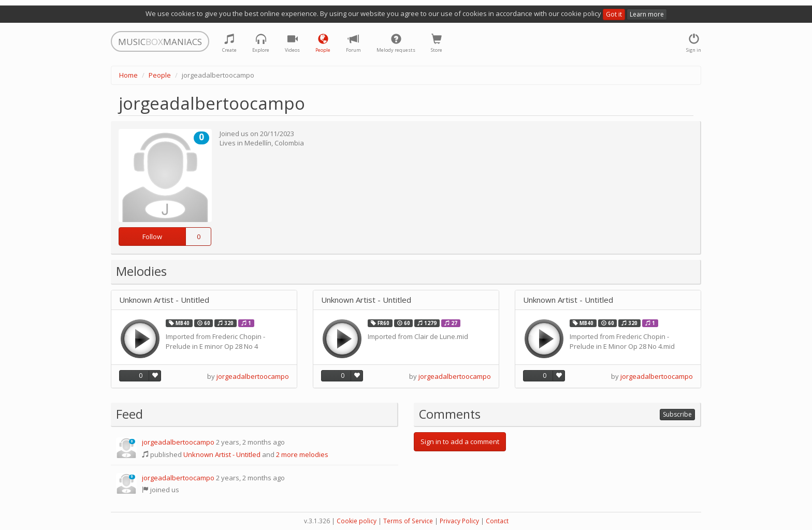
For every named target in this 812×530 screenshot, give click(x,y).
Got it (614, 14)
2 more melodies (302, 454)
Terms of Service (408, 521)
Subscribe (677, 414)
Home (128, 75)
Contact (497, 521)
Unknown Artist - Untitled (164, 300)
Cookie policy (357, 521)
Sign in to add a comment (460, 441)
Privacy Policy (459, 521)
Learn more (647, 14)
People (160, 75)
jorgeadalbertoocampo (253, 376)
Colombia (289, 143)
